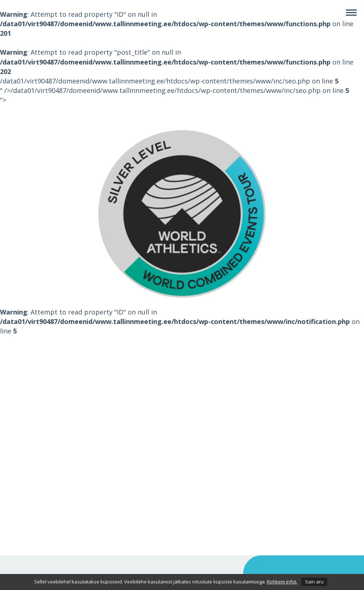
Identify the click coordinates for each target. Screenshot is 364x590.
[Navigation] (351, 13)
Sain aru (314, 582)
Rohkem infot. (282, 582)
